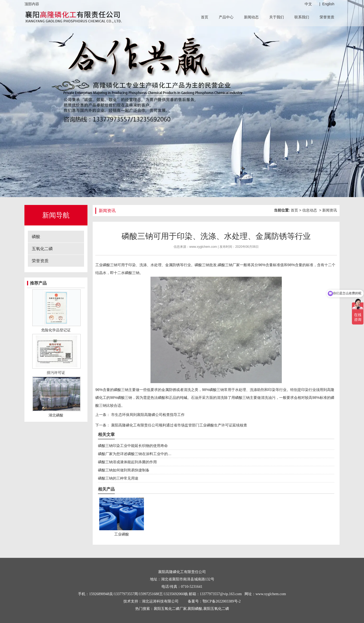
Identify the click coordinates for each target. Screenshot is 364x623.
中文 (308, 4)
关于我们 (277, 17)
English (328, 4)
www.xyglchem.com (203, 247)
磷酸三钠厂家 (229, 265)
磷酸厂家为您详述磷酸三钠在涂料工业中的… (135, 454)
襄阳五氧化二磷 (216, 609)
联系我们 (302, 17)
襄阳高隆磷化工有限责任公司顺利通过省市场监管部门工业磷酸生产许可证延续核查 (179, 425)
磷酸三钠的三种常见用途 (118, 478)
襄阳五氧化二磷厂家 (170, 609)
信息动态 (310, 210)
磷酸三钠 (110, 265)
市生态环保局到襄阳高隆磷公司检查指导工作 (147, 415)
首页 (205, 17)
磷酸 (36, 237)
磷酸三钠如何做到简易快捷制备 (124, 470)
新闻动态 (251, 17)
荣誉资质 (327, 17)
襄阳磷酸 (195, 609)
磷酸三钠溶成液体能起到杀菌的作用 (127, 462)
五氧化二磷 (42, 249)
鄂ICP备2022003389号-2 (222, 601)
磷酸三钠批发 (206, 265)
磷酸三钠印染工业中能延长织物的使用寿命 (133, 446)
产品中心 (226, 17)
